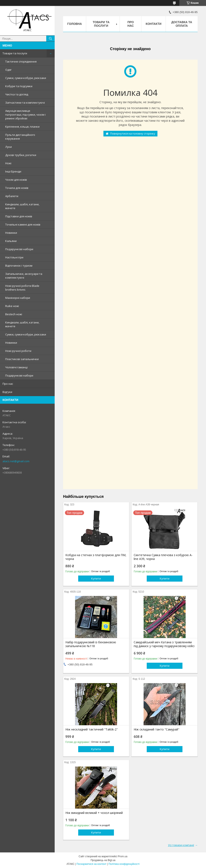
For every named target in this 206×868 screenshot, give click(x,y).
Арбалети (12, 196)
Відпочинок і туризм (19, 266)
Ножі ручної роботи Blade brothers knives (22, 288)
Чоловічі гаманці (16, 367)
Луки (9, 147)
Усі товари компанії (181, 845)
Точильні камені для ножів (23, 224)
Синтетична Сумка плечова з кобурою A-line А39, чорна (163, 557)
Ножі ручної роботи (18, 351)
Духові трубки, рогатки (21, 155)
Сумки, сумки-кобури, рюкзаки (26, 78)
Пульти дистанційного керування (20, 137)
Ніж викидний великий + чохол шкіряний (94, 813)
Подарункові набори (19, 249)
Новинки (11, 233)
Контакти (154, 24)
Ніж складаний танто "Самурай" (156, 729)
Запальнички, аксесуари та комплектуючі (24, 276)
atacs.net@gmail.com (16, 461)
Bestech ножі (14, 314)
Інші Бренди (13, 171)
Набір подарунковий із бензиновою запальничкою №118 (91, 644)
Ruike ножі (12, 306)
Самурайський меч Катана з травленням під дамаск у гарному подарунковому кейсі (164, 644)
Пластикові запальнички (22, 359)
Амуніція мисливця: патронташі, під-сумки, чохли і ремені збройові (25, 115)
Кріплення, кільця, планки (22, 127)
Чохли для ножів (16, 180)
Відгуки (7, 392)
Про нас (8, 384)
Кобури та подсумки (19, 86)
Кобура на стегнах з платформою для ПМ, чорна (96, 557)
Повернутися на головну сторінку (133, 134)
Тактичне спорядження (21, 61)
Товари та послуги (15, 53)
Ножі (8, 163)
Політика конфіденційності (124, 864)
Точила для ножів (17, 188)
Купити (96, 578)
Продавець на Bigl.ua (103, 860)
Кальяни (11, 241)
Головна (75, 24)
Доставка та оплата (182, 24)
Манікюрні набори (18, 298)
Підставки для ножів (19, 216)
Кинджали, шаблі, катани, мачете (22, 206)
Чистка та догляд (17, 94)
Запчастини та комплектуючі (25, 103)
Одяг (8, 70)
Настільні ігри (14, 257)
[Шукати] (50, 39)
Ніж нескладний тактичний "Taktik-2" (92, 729)
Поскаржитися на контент (91, 864)
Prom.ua (123, 856)
